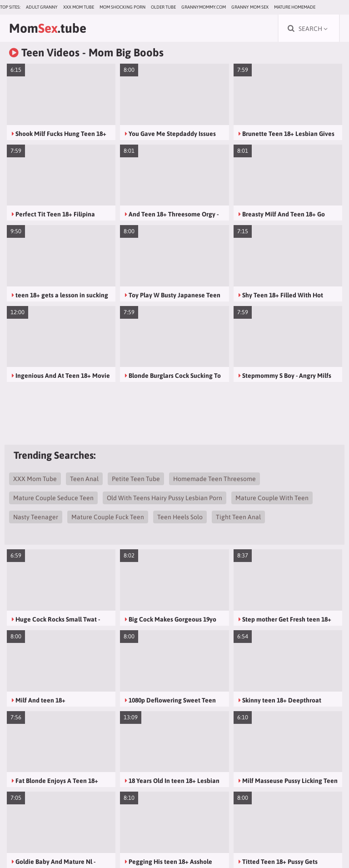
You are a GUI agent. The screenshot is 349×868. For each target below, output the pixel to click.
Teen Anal (84, 479)
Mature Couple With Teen (272, 498)
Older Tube (163, 7)
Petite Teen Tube (136, 479)
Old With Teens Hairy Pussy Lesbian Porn (165, 498)
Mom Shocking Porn (122, 7)
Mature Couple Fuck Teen (108, 517)
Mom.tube (48, 28)
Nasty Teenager (36, 517)
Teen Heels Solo (180, 517)
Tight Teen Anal (238, 517)
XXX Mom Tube (79, 7)
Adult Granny (42, 7)
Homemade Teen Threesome (214, 479)
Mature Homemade (295, 7)
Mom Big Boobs (126, 53)
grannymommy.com (204, 7)
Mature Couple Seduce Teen (53, 498)
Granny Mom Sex (250, 7)
